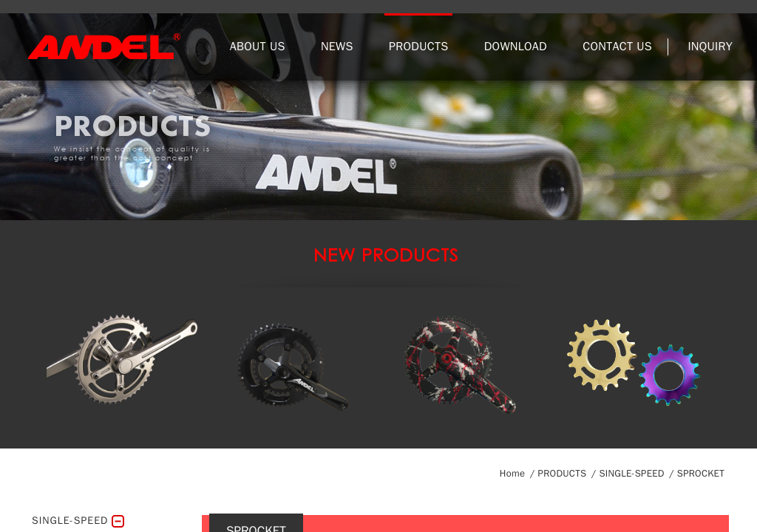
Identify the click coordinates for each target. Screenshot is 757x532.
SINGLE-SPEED (631, 473)
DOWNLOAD (516, 47)
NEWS (337, 47)
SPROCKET (701, 473)
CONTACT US (617, 47)
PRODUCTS (418, 47)
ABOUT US (258, 47)
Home (512, 473)
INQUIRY (710, 47)
